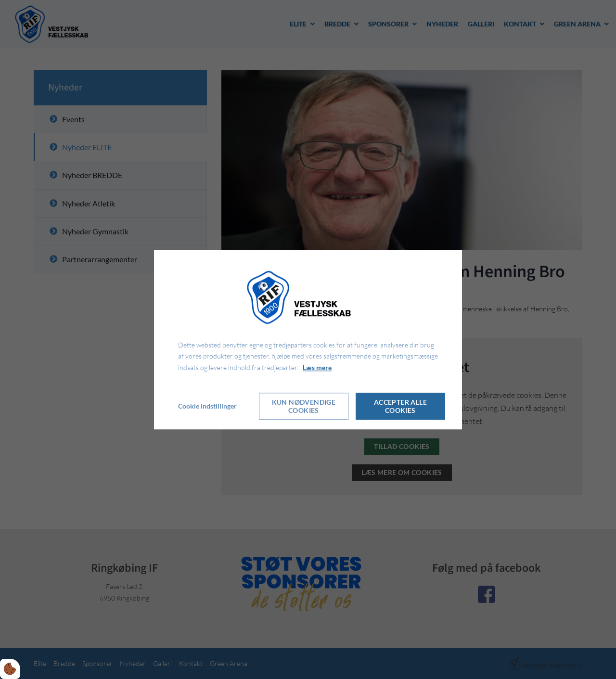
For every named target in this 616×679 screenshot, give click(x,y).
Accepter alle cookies (400, 406)
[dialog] (308, 339)
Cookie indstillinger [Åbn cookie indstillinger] (207, 406)
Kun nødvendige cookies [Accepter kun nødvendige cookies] (304, 406)
